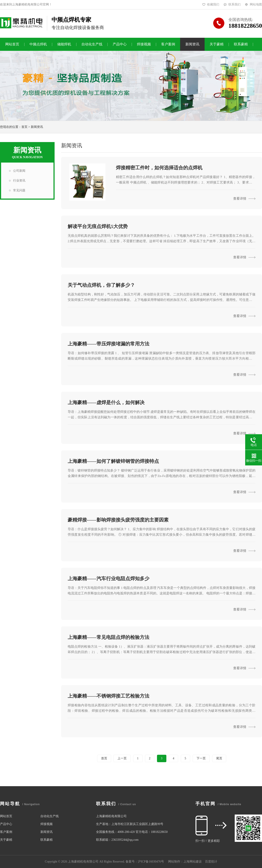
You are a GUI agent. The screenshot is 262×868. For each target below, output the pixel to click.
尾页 (219, 758)
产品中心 (120, 44)
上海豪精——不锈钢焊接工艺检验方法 (109, 696)
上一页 (122, 758)
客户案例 (168, 44)
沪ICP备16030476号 (151, 862)
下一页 (201, 758)
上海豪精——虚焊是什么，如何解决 (106, 402)
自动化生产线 (92, 44)
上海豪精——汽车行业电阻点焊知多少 (109, 579)
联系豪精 (241, 44)
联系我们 (234, 4)
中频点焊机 (38, 44)
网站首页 (12, 44)
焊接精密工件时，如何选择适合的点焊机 (159, 168)
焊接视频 (144, 44)
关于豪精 (217, 44)
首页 (24, 127)
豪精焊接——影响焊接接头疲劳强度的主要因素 (118, 520)
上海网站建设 (193, 862)
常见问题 (19, 190)
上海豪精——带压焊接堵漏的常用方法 (109, 344)
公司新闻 (19, 171)
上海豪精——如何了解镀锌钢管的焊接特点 (113, 461)
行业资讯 (19, 181)
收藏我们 (213, 4)
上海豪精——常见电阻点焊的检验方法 (109, 637)
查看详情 (244, 199)
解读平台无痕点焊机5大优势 (98, 226)
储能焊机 (64, 44)
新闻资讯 (192, 44)
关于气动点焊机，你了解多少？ (101, 285)
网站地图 (256, 4)
